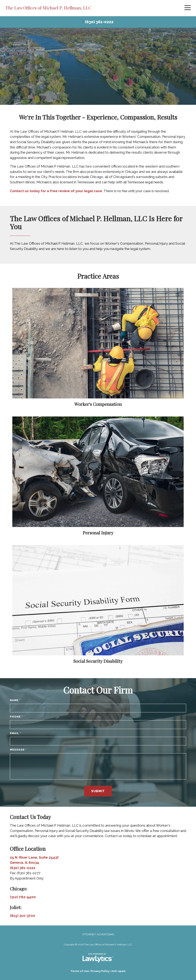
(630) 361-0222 (99, 22)
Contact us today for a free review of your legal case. (56, 191)
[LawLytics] (98, 958)
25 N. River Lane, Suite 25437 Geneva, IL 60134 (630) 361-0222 (34, 863)
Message (18, 750)
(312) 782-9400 (23, 897)
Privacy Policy (100, 971)
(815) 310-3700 (22, 916)
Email (16, 733)
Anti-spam (118, 971)
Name (15, 700)
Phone (16, 717)
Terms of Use (80, 971)
